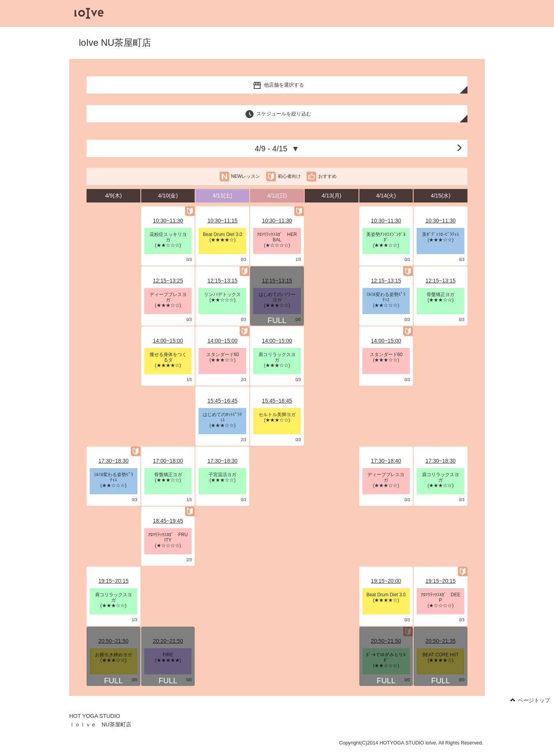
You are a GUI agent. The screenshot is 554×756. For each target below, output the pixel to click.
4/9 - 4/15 (277, 149)
